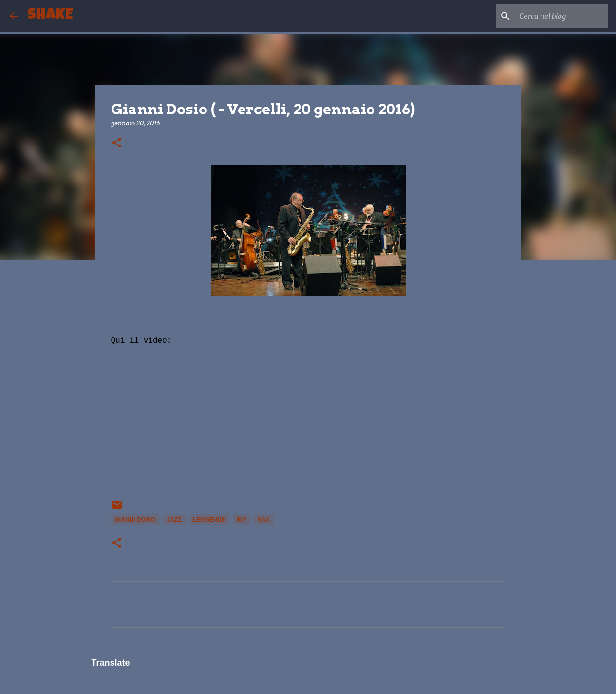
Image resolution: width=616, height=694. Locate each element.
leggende (209, 520)
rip (242, 520)
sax (264, 520)
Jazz (174, 520)
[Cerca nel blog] (557, 16)
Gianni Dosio (135, 520)
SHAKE (50, 16)
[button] (117, 143)
